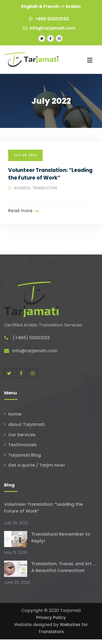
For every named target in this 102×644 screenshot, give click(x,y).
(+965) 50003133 (31, 338)
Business (22, 188)
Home (15, 414)
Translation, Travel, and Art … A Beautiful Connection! (64, 567)
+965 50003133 (49, 19)
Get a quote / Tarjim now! (36, 465)
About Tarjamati (26, 424)
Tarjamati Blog (24, 455)
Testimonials (22, 445)
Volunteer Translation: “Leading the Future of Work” (50, 174)
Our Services (22, 435)
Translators (45, 188)
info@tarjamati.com (49, 28)
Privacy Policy (51, 618)
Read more (20, 211)
